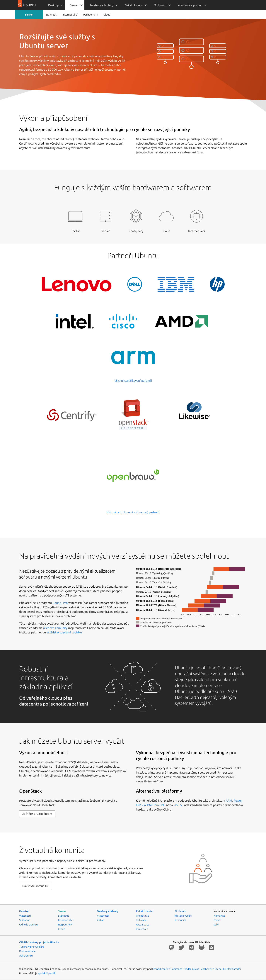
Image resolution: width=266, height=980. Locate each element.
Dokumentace (27, 951)
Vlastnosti (25, 916)
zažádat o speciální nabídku (64, 632)
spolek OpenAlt (47, 973)
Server (74, 5)
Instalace (141, 920)
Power (238, 801)
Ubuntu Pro (60, 603)
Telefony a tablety (101, 5)
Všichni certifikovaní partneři (133, 381)
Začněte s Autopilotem (37, 814)
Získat (100, 920)
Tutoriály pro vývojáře (32, 947)
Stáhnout (51, 15)
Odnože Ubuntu (28, 925)
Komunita (181, 920)
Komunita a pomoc (190, 5)
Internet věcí (70, 15)
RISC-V (178, 805)
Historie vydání (183, 916)
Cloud (107, 15)
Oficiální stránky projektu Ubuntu (39, 942)
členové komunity (56, 628)
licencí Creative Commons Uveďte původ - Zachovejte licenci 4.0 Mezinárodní (196, 969)
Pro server (142, 929)
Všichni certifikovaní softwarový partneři (133, 512)
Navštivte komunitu (35, 886)
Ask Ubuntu (26, 956)
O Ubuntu (160, 5)
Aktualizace (143, 925)
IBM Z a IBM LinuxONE (151, 805)
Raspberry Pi (90, 15)
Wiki (216, 925)
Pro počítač (142, 916)
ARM (229, 801)
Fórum (217, 920)
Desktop (53, 5)
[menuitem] (54, 5)
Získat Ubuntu (133, 5)
